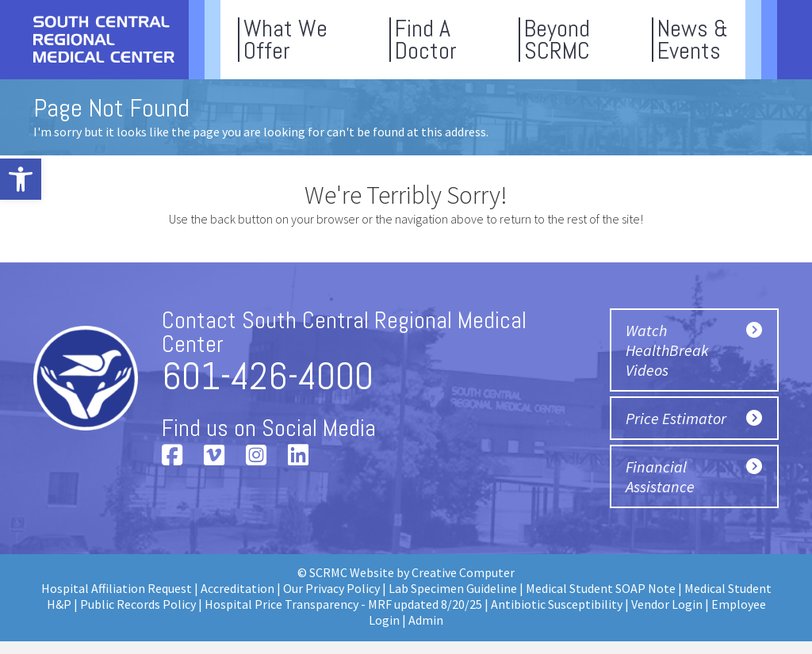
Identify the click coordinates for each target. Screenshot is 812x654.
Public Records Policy (138, 604)
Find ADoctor (426, 40)
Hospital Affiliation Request (117, 588)
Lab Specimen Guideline (453, 588)
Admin (426, 620)
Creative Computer (463, 572)
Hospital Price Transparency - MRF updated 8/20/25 (343, 604)
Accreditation (237, 588)
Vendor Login (667, 604)
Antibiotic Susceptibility (557, 604)
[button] (21, 179)
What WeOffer (285, 40)
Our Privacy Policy (331, 588)
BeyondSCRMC (557, 40)
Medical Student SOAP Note (601, 588)
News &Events (693, 40)
